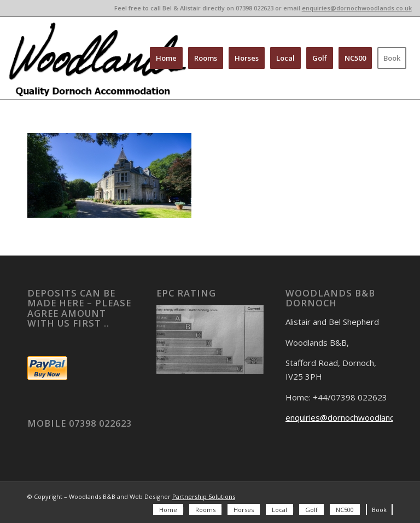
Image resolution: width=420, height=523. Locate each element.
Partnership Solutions (204, 496)
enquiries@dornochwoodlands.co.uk (357, 8)
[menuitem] (166, 58)
